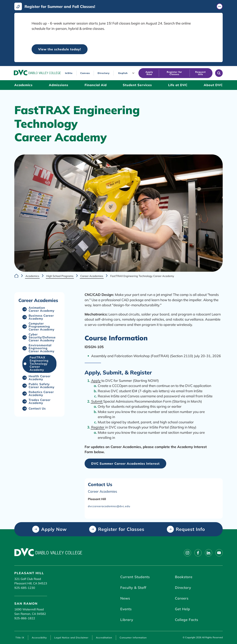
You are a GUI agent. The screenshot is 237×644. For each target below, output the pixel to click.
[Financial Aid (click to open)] (96, 85)
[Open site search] (219, 73)
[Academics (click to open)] (23, 85)
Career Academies (92, 276)
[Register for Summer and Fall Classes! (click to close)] (118, 6)
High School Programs (60, 276)
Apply (96, 381)
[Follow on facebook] (198, 553)
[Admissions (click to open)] (59, 85)
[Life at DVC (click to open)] (178, 85)
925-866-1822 (25, 618)
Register (98, 427)
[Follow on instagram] (187, 553)
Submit (97, 401)
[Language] (127, 73)
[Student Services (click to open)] (137, 85)
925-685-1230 (25, 588)
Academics (32, 276)
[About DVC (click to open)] (213, 85)
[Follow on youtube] (219, 553)
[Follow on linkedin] (209, 553)
